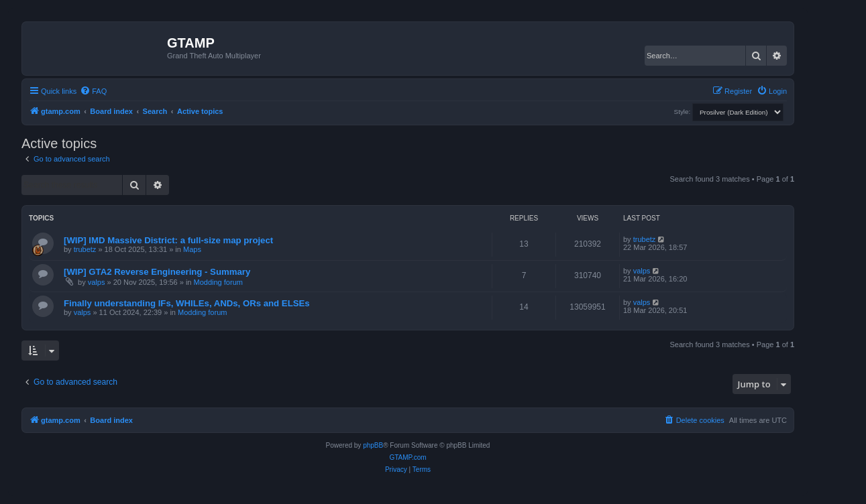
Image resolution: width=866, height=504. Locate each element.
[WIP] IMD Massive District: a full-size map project (168, 240)
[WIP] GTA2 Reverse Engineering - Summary (157, 272)
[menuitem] (93, 91)
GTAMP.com (408, 457)
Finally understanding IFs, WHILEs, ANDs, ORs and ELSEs (187, 303)
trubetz (85, 249)
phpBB (373, 445)
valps (97, 282)
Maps (192, 249)
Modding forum (218, 282)
